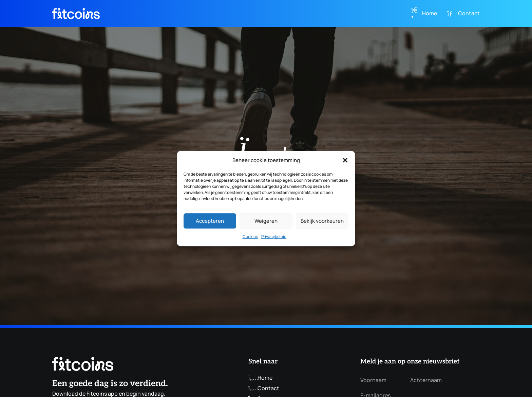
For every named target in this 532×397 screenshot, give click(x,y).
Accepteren (210, 221)
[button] (345, 160)
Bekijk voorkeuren (322, 221)
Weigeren (266, 221)
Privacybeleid (274, 237)
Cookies (250, 237)
